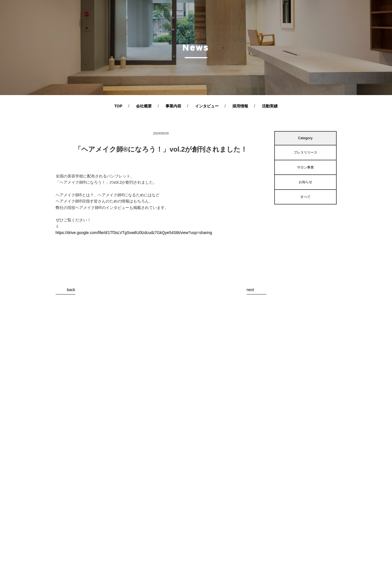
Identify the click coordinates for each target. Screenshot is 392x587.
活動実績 (270, 106)
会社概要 (144, 106)
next (250, 290)
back (71, 290)
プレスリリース (305, 152)
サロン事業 (305, 167)
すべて (305, 197)
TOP (118, 106)
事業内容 (173, 106)
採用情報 (240, 106)
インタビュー (207, 106)
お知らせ (305, 182)
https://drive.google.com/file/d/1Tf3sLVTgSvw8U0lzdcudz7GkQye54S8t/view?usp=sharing (134, 233)
